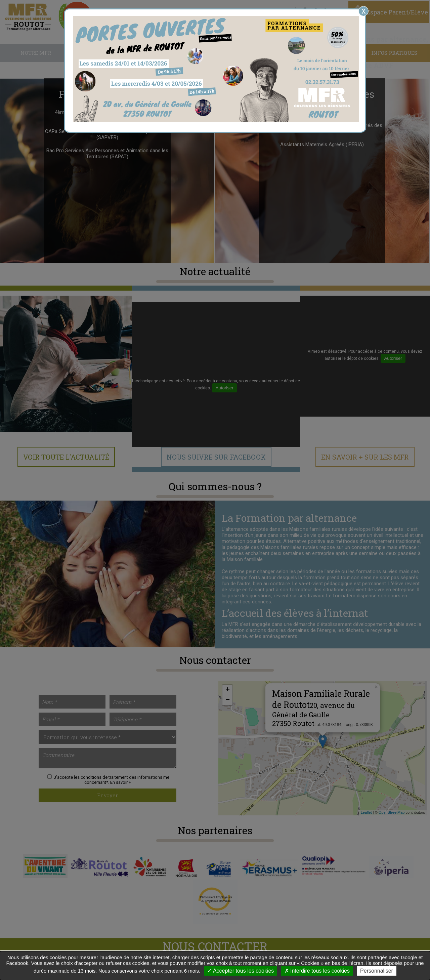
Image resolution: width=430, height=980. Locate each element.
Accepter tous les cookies (241, 971)
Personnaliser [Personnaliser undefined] (377, 971)
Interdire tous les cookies (317, 971)
